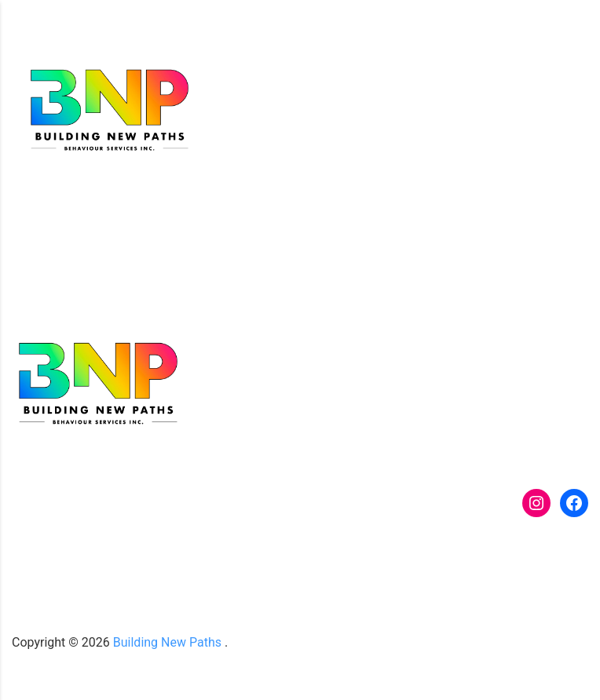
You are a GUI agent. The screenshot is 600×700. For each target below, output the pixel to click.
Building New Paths (167, 642)
